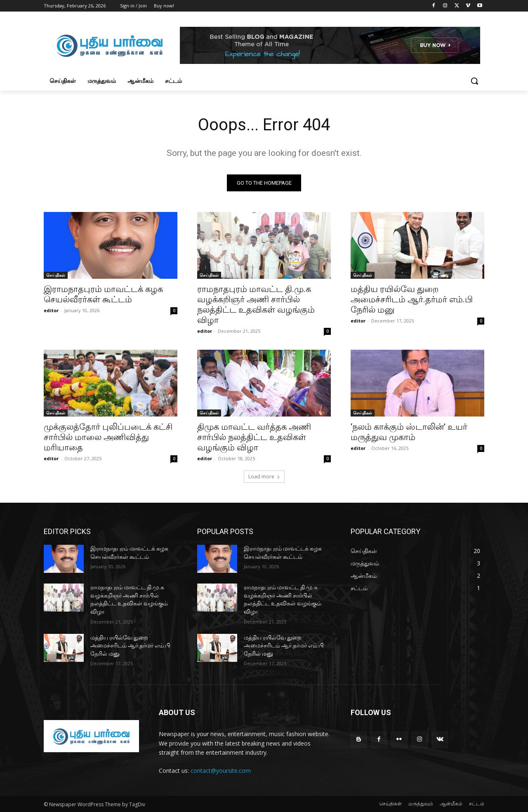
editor (51, 310)
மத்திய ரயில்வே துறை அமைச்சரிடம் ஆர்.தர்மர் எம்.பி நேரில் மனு (412, 299)
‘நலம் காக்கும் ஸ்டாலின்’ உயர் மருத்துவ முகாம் (409, 432)
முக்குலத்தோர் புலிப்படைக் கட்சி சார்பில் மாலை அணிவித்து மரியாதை (108, 437)
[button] (474, 81)
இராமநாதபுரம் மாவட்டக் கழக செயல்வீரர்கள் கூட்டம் (103, 294)
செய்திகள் (56, 275)
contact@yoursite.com (221, 771)
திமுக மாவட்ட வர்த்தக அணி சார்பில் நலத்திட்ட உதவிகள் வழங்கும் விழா (254, 437)
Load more (264, 477)
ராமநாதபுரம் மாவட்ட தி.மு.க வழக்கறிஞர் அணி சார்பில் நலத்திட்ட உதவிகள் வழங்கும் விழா (256, 305)
